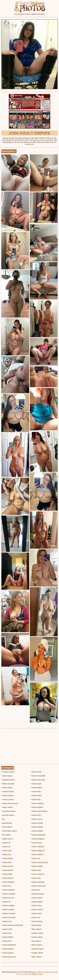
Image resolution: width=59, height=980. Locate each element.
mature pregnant (37, 839)
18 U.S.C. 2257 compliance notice (29, 974)
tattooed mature (37, 949)
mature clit (6, 902)
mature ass (6, 854)
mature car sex (8, 898)
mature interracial (38, 780)
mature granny (7, 953)
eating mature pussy (10, 803)
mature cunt (6, 921)
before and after (8, 784)
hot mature (6, 835)
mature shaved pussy (39, 862)
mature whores (37, 910)
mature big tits (7, 870)
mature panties (37, 831)
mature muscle (37, 823)
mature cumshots (8, 917)
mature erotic (7, 929)
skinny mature (36, 945)
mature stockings (38, 882)
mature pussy (36, 843)
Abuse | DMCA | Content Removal (44, 972)
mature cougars (8, 906)
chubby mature (8, 792)
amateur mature (8, 772)
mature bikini (7, 874)
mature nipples (37, 827)
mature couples (8, 910)
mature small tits (37, 874)
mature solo (36, 878)
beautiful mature (8, 780)
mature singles (37, 866)
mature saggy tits (38, 851)
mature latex (36, 792)
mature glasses (8, 949)
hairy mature (7, 827)
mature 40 (6, 847)
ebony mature (7, 807)
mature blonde (7, 878)
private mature (37, 937)
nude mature (36, 925)
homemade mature (9, 831)
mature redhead (37, 847)
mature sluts (36, 870)
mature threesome (38, 886)
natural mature (37, 921)
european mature (8, 811)
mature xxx (35, 917)
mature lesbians (37, 803)
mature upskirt (37, 898)
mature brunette (8, 890)
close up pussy (8, 799)
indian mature (7, 839)
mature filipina (7, 937)
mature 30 (6, 843)
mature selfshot (37, 854)
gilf (3, 819)
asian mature (7, 776)
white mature (36, 957)
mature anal (6, 851)
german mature (8, 815)
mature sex (35, 858)
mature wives (36, 913)
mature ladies (36, 788)
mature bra (6, 886)
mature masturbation (39, 811)
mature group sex (9, 957)
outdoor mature (37, 933)
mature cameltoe (8, 894)
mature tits (35, 890)
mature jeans (36, 784)
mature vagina (37, 902)
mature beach (7, 866)
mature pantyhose (38, 835)
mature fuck (6, 941)
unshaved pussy (37, 894)
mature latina (36, 795)
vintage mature (37, 953)
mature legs (36, 799)
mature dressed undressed (12, 925)
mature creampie (8, 913)
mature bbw (6, 862)
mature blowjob (8, 882)
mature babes (7, 858)
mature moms (36, 819)
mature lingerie (37, 807)
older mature (36, 929)
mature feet (6, 933)
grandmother (7, 823)
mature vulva (36, 906)
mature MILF (36, 815)
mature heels (36, 772)
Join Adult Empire (29, 133)
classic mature (7, 795)
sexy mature (36, 941)
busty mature (7, 788)
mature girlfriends (9, 945)
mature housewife (38, 776)
